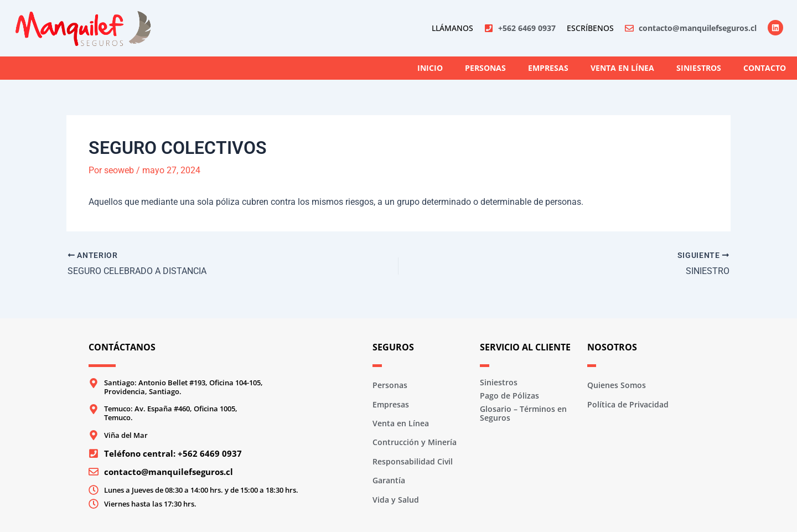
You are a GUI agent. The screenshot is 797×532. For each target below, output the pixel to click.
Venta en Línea (622, 68)
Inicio (430, 68)
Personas (485, 68)
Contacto (765, 68)
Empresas (548, 68)
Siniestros (699, 68)
